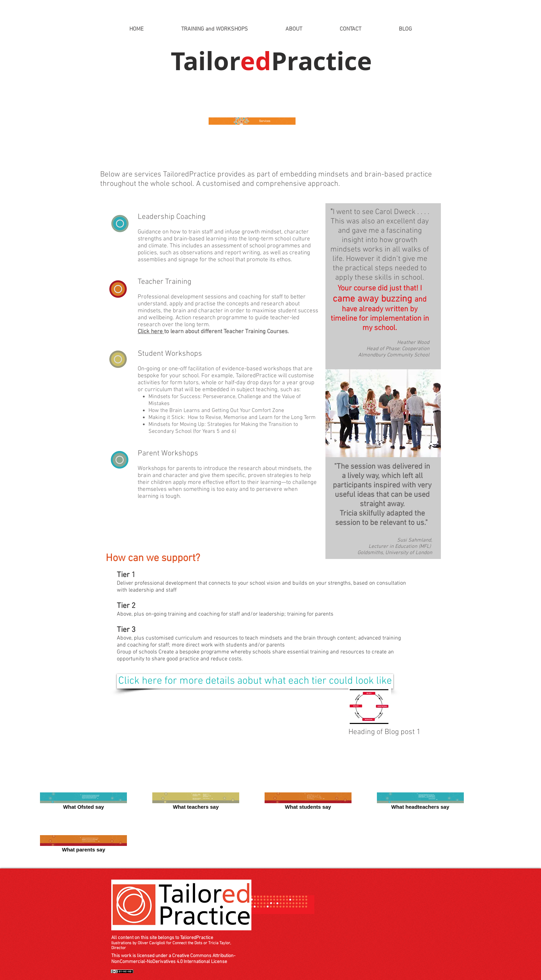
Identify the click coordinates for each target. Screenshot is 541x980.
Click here (151, 332)
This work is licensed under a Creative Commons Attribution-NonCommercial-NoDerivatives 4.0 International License (173, 959)
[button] (215, 29)
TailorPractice (271, 61)
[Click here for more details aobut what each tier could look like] (255, 681)
